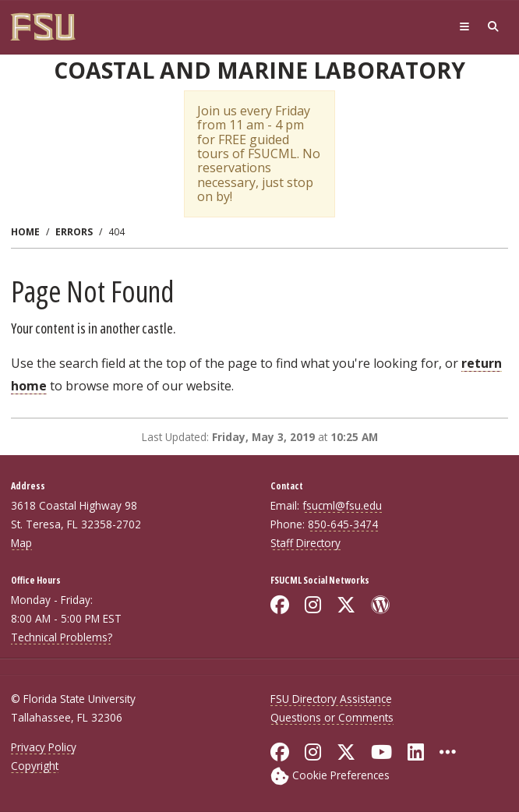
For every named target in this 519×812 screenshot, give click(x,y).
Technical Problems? (62, 637)
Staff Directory (305, 543)
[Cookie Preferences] (330, 775)
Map (21, 543)
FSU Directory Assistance (331, 699)
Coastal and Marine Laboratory (259, 70)
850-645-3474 (343, 524)
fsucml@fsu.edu (342, 505)
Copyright (35, 766)
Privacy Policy (44, 747)
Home (25, 232)
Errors (74, 232)
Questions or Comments (332, 717)
